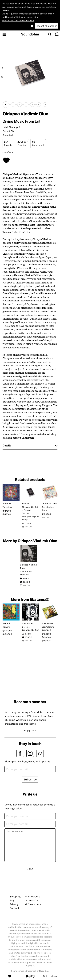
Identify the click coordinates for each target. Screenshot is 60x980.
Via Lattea (7, 507)
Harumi (6, 623)
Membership (33, 897)
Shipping (15, 897)
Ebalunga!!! (15, 127)
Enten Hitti (8, 503)
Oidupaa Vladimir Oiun (25, 114)
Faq (12, 900)
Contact (14, 908)
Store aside (32, 900)
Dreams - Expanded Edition (31, 628)
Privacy (14, 904)
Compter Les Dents (48, 509)
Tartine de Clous (49, 503)
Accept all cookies (47, 26)
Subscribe (30, 779)
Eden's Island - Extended (49, 628)
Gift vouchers (33, 904)
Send (30, 869)
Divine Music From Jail (26, 573)
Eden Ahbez (47, 623)
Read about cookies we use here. (18, 20)
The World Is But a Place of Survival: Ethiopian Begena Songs (30, 513)
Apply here (30, 730)
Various (26, 503)
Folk (11, 135)
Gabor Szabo (28, 623)
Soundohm (30, 34)
